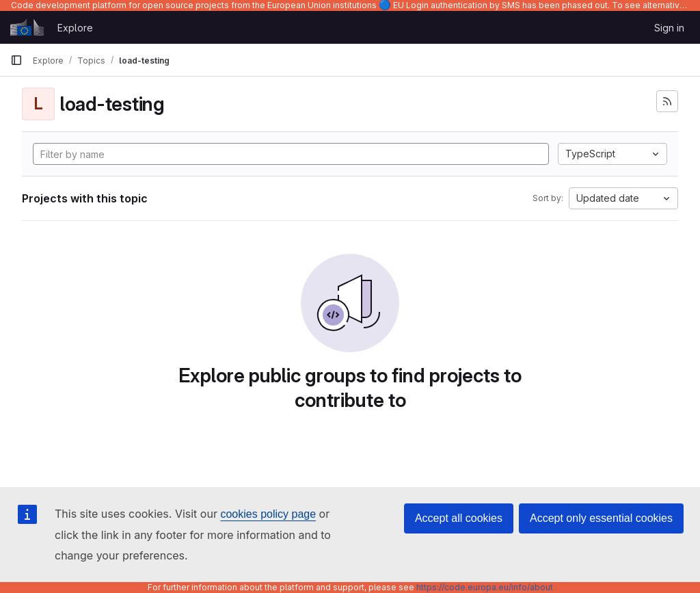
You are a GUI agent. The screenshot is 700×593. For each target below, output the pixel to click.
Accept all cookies (459, 518)
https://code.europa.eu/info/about (485, 587)
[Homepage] (27, 27)
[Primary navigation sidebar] (16, 60)
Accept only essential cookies (601, 518)
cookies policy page (268, 514)
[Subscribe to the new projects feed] (667, 101)
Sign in (669, 28)
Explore (75, 28)
